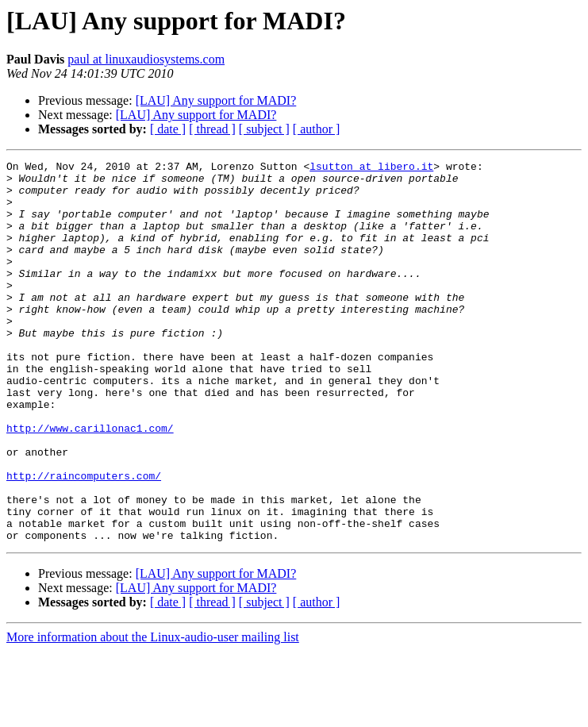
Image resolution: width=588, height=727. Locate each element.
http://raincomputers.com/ (84, 540)
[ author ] (317, 129)
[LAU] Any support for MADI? (216, 100)
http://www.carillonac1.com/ (90, 483)
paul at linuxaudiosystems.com (146, 59)
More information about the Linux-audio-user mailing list (153, 713)
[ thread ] (212, 129)
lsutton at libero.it (371, 168)
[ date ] (168, 129)
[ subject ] (264, 129)
